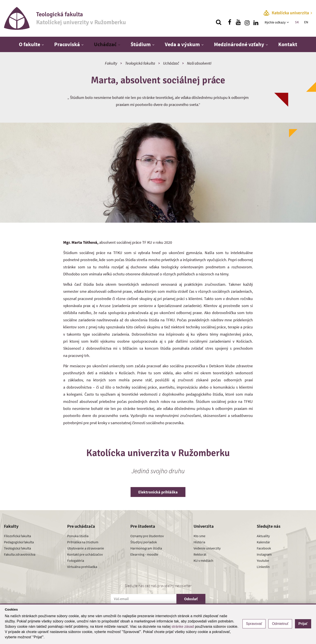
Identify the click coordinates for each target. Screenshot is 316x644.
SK (297, 22)
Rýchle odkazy (275, 22)
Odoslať (191, 599)
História (199, 542)
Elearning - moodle (144, 554)
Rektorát (200, 554)
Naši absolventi (199, 63)
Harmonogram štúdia (146, 548)
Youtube (263, 560)
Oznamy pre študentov (147, 536)
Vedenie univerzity (207, 548)
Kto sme (199, 536)
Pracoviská (67, 44)
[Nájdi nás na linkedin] (256, 22)
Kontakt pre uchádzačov (85, 554)
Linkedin (263, 567)
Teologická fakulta (140, 63)
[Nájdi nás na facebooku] (230, 22)
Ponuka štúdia (78, 536)
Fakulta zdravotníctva (20, 554)
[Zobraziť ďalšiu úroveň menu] (288, 22)
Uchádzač (105, 44)
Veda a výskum (182, 44)
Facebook (264, 548)
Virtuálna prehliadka (82, 567)
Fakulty (111, 63)
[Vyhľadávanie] (219, 22)
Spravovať (254, 624)
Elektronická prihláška (158, 492)
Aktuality (263, 536)
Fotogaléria (76, 560)
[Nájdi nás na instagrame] (247, 22)
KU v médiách (203, 560)
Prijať (303, 624)
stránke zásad (183, 627)
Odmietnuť (280, 624)
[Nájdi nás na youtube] (238, 22)
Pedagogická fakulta (19, 542)
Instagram (264, 554)
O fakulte (30, 44)
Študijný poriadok (144, 542)
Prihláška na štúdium (83, 542)
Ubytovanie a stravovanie (86, 548)
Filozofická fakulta (17, 536)
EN (306, 22)
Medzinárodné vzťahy (239, 44)
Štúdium (141, 44)
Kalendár (263, 542)
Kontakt (288, 44)
